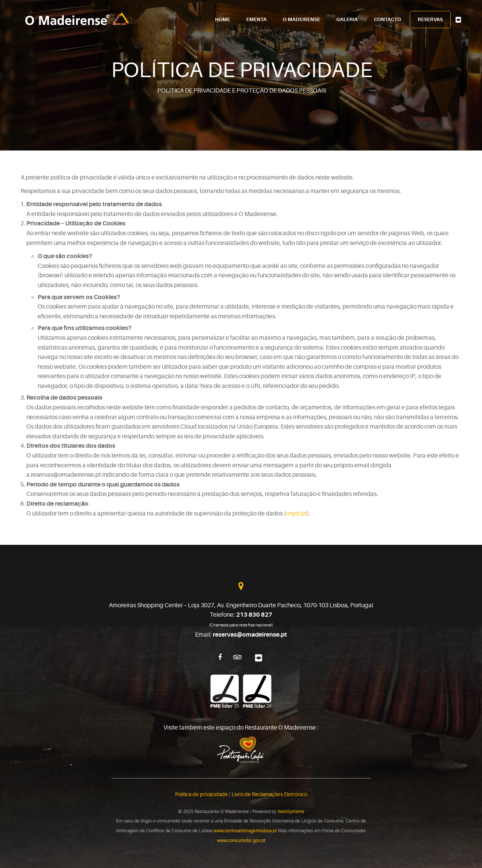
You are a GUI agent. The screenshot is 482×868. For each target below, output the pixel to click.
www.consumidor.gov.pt (241, 841)
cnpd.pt (296, 514)
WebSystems (291, 812)
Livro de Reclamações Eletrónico (269, 794)
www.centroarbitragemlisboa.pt (245, 831)
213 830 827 (254, 615)
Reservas (430, 20)
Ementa (256, 20)
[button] (9, 858)
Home (223, 20)
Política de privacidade (201, 794)
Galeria (347, 20)
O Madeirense (301, 20)
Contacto (387, 20)
